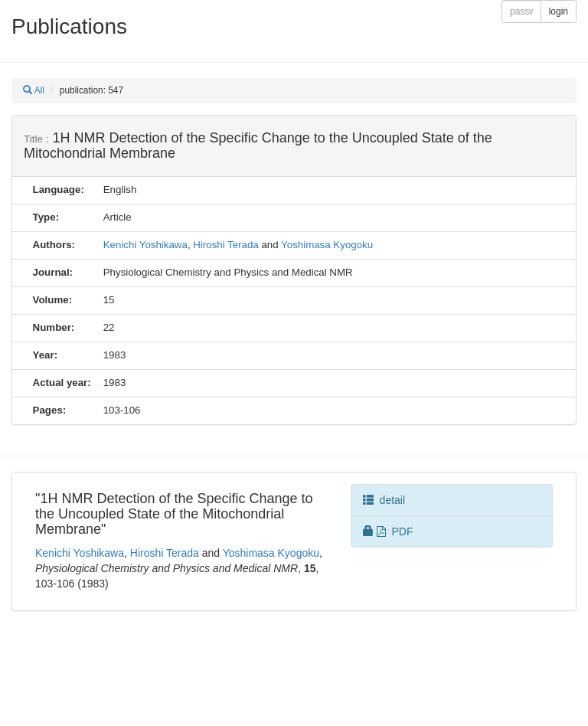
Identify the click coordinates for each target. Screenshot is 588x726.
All (34, 90)
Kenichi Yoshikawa (145, 245)
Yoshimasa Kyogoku (327, 245)
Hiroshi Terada (226, 245)
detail (384, 500)
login (559, 11)
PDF (388, 531)
